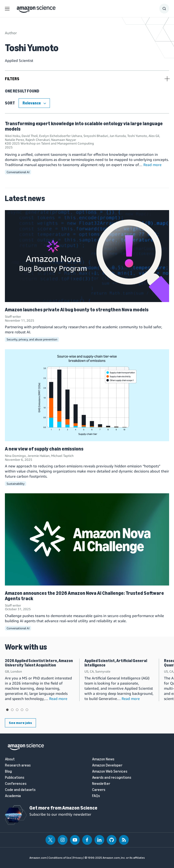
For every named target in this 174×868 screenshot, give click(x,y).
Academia (13, 796)
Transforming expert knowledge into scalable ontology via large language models (84, 126)
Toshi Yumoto (137, 136)
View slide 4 (22, 710)
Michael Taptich (62, 456)
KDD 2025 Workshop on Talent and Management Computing (49, 143)
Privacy (78, 858)
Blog (8, 772)
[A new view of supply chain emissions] (87, 395)
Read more (152, 165)
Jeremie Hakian (39, 456)
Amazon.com (38, 858)
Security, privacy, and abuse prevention (32, 339)
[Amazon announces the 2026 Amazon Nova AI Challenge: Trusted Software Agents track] (87, 539)
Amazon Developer (107, 765)
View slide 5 (27, 710)
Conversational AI (18, 172)
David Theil (30, 136)
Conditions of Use (60, 858)
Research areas (18, 765)
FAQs (96, 796)
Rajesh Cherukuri (38, 140)
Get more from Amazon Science (63, 808)
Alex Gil (154, 136)
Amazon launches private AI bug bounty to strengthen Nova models (77, 310)
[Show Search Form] (164, 9)
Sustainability (16, 484)
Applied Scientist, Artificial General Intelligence (116, 663)
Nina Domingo (15, 456)
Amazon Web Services (110, 772)
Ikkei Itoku (12, 136)
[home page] (36, 8)
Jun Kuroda (118, 136)
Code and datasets (20, 790)
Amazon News (103, 759)
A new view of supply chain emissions (44, 449)
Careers (99, 790)
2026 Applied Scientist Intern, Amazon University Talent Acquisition (39, 663)
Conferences (16, 784)
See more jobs (20, 723)
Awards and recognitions (112, 778)
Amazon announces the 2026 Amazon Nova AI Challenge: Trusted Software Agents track (84, 596)
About (10, 759)
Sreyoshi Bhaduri (96, 136)
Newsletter (101, 784)
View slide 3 (17, 710)
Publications (15, 778)
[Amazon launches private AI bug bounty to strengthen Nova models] (87, 256)
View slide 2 (12, 710)
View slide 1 (7, 710)
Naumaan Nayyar (64, 140)
